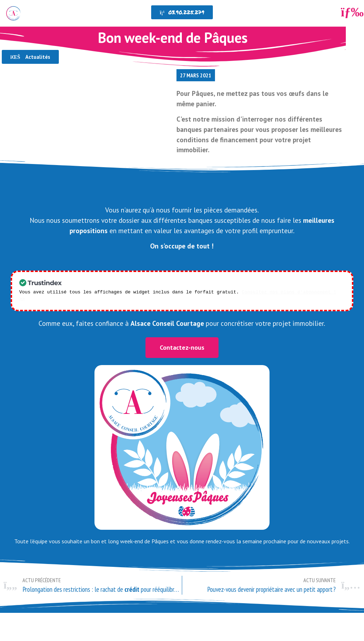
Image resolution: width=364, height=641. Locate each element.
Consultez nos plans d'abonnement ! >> (293, 292)
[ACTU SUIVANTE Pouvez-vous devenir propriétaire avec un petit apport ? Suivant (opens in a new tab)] (271, 578)
